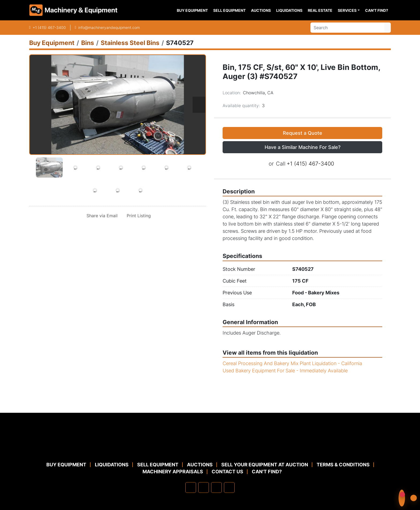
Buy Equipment (192, 10)
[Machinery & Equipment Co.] (210, 448)
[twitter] (216, 487)
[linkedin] (204, 487)
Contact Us (227, 472)
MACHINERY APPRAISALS (173, 472)
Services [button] (347, 10)
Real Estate (320, 10)
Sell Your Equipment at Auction (265, 465)
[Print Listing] (138, 216)
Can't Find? (377, 10)
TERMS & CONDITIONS (343, 465)
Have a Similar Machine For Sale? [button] (303, 147)
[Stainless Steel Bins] (130, 43)
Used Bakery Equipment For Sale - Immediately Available (285, 371)
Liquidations (289, 10)
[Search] (347, 28)
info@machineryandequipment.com (109, 27)
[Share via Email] (101, 216)
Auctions (261, 10)
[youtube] (229, 487)
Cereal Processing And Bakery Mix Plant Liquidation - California (292, 363)
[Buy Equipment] (52, 43)
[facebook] (191, 487)
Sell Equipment (229, 10)
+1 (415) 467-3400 (49, 27)
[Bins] (88, 43)
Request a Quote (303, 133)
